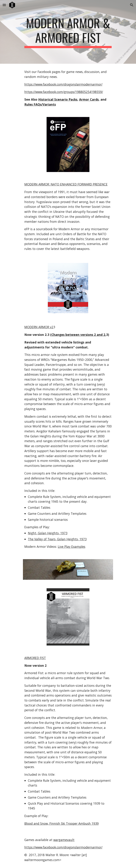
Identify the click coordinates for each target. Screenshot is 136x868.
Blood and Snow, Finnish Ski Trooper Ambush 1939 (62, 823)
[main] (68, 32)
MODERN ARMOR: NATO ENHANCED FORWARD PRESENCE (66, 184)
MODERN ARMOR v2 (39, 327)
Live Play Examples (72, 547)
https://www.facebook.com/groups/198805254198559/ (64, 92)
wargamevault (64, 840)
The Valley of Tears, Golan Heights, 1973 (57, 539)
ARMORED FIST (35, 658)
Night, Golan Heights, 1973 (48, 533)
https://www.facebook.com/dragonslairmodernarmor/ (63, 84)
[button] (4, 5)
